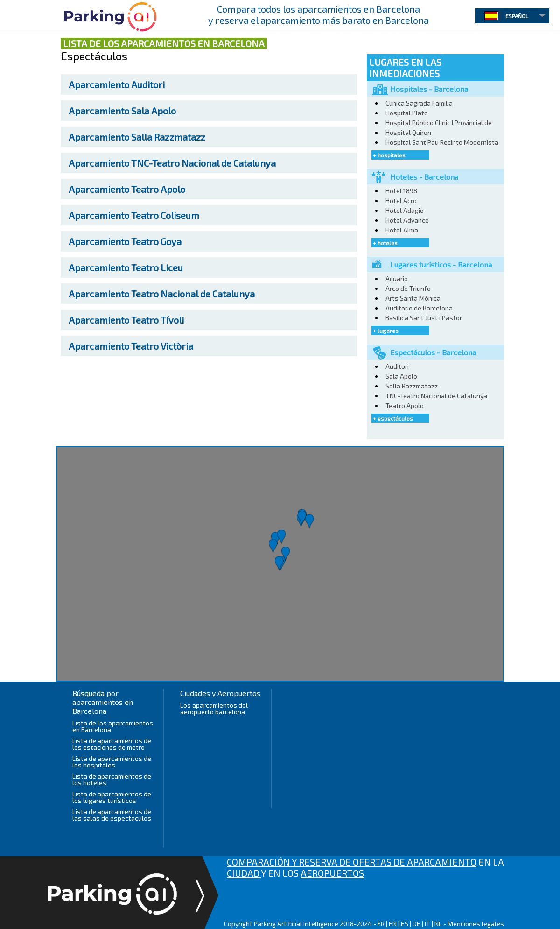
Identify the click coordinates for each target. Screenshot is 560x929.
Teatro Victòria (131, 346)
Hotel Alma (402, 230)
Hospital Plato (407, 113)
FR (381, 924)
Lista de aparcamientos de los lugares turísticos (112, 797)
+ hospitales (389, 155)
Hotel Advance (407, 220)
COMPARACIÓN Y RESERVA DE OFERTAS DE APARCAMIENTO (352, 862)
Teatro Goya (125, 241)
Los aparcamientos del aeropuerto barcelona (214, 708)
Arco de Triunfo (408, 288)
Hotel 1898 (401, 191)
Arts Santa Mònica (413, 298)
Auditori (117, 84)
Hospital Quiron (408, 132)
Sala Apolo (122, 111)
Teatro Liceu (126, 267)
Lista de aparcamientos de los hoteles (112, 779)
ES (405, 924)
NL (438, 924)
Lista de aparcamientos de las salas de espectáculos (112, 815)
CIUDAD (244, 873)
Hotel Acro (401, 201)
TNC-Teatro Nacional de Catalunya (172, 163)
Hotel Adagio (405, 210)
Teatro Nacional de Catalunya (162, 294)
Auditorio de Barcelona (419, 308)
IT (427, 924)
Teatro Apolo (127, 189)
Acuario (397, 278)
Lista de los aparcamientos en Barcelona (113, 726)
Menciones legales (476, 924)
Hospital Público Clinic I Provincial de (439, 123)
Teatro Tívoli (126, 320)
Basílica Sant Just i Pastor (424, 318)
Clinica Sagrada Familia (419, 103)
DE (416, 924)
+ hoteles (385, 243)
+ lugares (386, 331)
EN (393, 924)
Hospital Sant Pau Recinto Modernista (442, 142)
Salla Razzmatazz (137, 137)
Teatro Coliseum (134, 215)
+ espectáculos (393, 418)
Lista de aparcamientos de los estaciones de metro (112, 744)
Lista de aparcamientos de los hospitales (112, 762)
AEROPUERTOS (332, 873)
